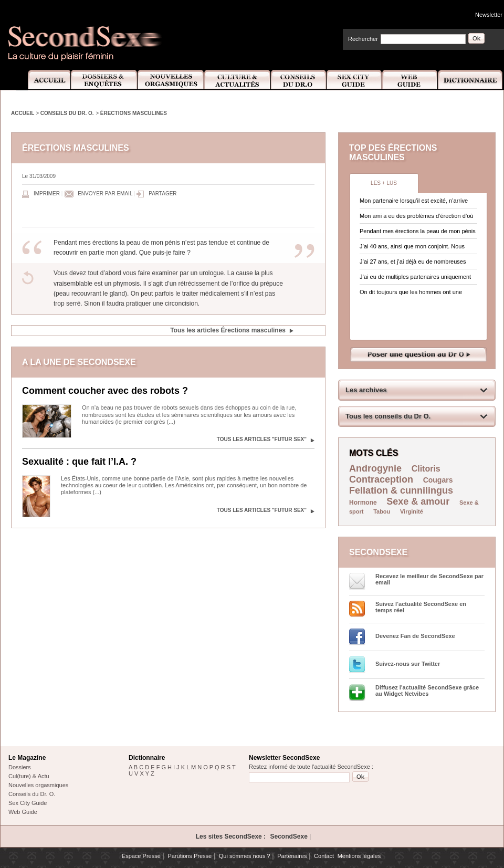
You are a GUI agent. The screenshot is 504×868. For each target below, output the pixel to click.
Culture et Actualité (238, 80)
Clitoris (426, 469)
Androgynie (375, 468)
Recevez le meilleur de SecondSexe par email (429, 579)
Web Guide (410, 80)
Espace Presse (141, 856)
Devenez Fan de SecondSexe (415, 636)
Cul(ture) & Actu (29, 776)
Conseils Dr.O (299, 80)
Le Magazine (27, 758)
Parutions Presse (190, 856)
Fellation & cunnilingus (401, 490)
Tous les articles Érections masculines (228, 330)
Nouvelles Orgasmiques (171, 80)
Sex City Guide (354, 80)
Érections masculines (134, 113)
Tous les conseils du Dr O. (388, 416)
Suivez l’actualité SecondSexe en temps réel (421, 607)
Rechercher (363, 39)
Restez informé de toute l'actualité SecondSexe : (311, 767)
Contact (324, 856)
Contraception (381, 479)
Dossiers (20, 767)
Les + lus (384, 183)
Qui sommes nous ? (245, 856)
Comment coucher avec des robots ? (105, 391)
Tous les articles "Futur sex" (262, 439)
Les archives (366, 390)
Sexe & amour (418, 501)
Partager (162, 194)
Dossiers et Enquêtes (104, 80)
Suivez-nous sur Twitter (408, 664)
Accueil (43, 80)
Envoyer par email (105, 194)
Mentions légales (359, 856)
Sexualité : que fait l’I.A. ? (79, 462)
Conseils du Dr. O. (67, 113)
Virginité (412, 511)
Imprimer (47, 194)
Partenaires (292, 856)
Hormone (363, 503)
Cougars (438, 480)
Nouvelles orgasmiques (38, 785)
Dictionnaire (471, 80)
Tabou (382, 511)
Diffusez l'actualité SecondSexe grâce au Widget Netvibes (427, 691)
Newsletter (489, 15)
